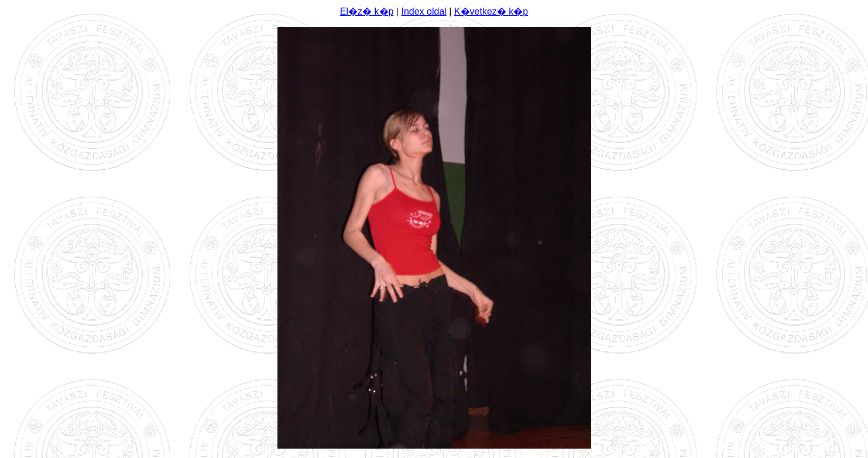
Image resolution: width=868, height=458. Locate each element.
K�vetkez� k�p (491, 11)
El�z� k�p (367, 11)
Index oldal (423, 11)
